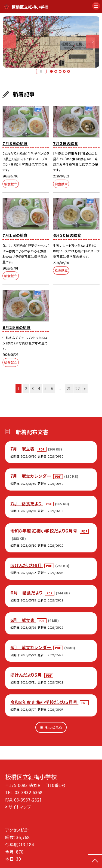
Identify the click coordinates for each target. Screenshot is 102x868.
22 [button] (78, 388)
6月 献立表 (23, 620)
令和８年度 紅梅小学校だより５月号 (44, 702)
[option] (51, 42)
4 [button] (64, 71)
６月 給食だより (27, 592)
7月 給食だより (27, 503)
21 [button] (69, 388)
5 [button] (69, 71)
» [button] (85, 388)
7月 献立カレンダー (31, 476)
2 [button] (56, 71)
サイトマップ (20, 807)
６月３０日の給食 (67, 235)
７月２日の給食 (66, 143)
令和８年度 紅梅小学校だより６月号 (44, 531)
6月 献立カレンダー (31, 647)
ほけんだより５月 (27, 675)
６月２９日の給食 (16, 327)
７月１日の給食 (15, 235)
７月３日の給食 (15, 143)
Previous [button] (9, 42)
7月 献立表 (23, 449)
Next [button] (93, 42)
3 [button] (60, 71)
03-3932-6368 (29, 792)
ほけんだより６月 (27, 565)
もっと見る (54, 727)
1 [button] (51, 71)
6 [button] (52, 388)
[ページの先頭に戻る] (95, 861)
